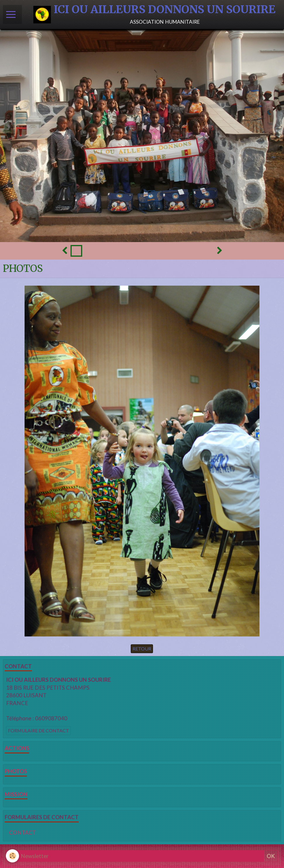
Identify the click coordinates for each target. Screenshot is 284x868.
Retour (142, 649)
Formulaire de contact (38, 730)
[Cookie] (12, 856)
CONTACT (23, 833)
